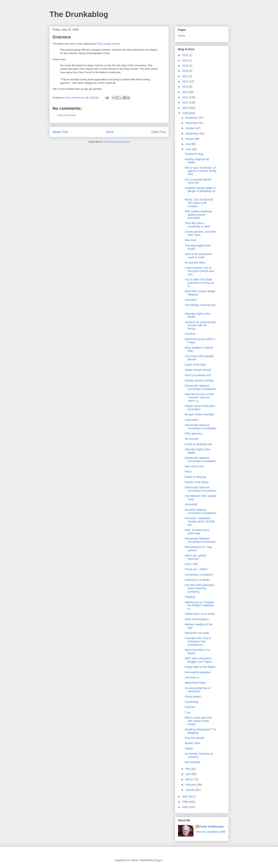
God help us (192, 677)
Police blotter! (193, 697)
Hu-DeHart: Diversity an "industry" (199, 755)
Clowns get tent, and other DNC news (200, 233)
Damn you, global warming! (195, 557)
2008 (186, 113)
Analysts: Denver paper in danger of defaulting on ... (200, 191)
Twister (189, 749)
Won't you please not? (198, 375)
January (191, 790)
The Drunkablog (79, 14)
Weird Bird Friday (195, 683)
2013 (186, 87)
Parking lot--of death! (197, 580)
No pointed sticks (195, 263)
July (188, 144)
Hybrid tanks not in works (200, 614)
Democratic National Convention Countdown (200, 540)
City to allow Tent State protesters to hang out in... (199, 283)
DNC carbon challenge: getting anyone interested (199, 215)
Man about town (194, 466)
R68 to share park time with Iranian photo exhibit (198, 721)
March (189, 779)
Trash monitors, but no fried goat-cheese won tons (200, 271)
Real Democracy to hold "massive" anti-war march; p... (199, 397)
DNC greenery (193, 434)
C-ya (188, 712)
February (191, 785)
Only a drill (191, 564)
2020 (186, 60)
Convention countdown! (199, 575)
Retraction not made (197, 633)
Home (110, 132)
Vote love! (191, 240)
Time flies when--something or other (197, 225)
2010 (186, 102)
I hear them (192, 420)
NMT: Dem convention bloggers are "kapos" (199, 660)
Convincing (191, 702)
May (188, 769)
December (192, 118)
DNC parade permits (109, 44)
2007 (186, 797)
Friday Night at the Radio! (200, 667)
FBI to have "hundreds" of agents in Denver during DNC (201, 171)
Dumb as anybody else (198, 444)
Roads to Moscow (195, 477)
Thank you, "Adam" (196, 569)
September (192, 134)
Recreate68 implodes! (198, 672)
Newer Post (60, 132)
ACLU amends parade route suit (198, 181)
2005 (186, 807)
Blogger (158, 860)
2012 (186, 92)
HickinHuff (191, 504)
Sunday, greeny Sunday (199, 380)
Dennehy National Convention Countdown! (201, 511)
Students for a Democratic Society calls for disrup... (200, 325)
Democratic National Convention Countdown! (201, 387)
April (188, 774)
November (192, 123)
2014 (186, 81)
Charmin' (190, 707)
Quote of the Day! (195, 365)
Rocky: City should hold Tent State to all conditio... (199, 203)
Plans (188, 472)
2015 (186, 76)
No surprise (192, 439)
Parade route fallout (197, 482)
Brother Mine (192, 743)
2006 (186, 802)
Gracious (190, 334)
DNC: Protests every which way (197, 532)
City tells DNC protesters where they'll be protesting (200, 588)
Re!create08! (192, 762)
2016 (186, 71)
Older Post (158, 132)
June (189, 149)
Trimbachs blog (194, 154)
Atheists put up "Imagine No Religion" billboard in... (199, 605)
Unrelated (191, 300)
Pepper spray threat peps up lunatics (200, 408)
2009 (186, 108)
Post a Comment (67, 115)
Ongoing (190, 597)
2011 (186, 97)
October (191, 128)
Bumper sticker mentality (200, 414)
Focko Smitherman (212, 827)
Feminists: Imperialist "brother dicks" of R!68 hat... (200, 522)
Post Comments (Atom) (117, 142)
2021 (186, 55)
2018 (186, 66)
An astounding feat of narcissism (197, 690)
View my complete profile (211, 832)
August (190, 139)
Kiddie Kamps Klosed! (198, 370)
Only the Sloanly (195, 738)
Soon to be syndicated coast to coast (198, 256)
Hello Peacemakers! (197, 619)
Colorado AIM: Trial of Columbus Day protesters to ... (198, 641)
